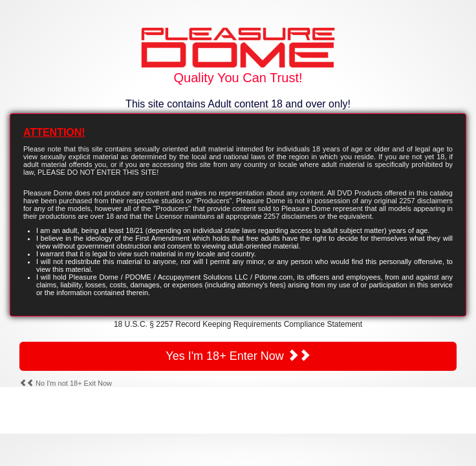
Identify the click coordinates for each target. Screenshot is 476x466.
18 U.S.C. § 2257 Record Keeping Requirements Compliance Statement (238, 324)
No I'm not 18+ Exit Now (66, 383)
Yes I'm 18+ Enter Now (238, 356)
